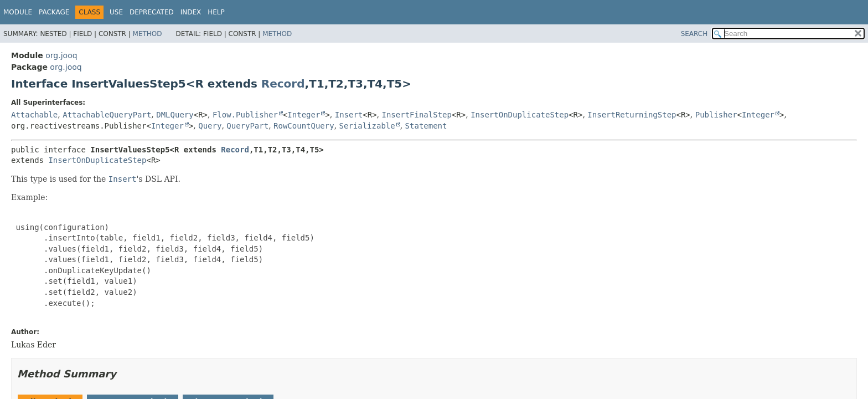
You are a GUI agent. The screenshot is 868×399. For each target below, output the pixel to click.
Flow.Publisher (245, 115)
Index (191, 12)
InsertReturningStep (632, 115)
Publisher (716, 115)
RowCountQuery (304, 126)
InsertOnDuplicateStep (520, 115)
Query (210, 126)
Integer (304, 115)
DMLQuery (175, 115)
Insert (349, 115)
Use (116, 12)
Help (216, 12)
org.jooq (61, 55)
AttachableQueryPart (107, 115)
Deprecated (152, 12)
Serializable (367, 126)
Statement (426, 126)
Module (18, 12)
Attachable (34, 115)
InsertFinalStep (417, 115)
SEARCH (694, 34)
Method (148, 34)
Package (54, 12)
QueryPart (247, 126)
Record (283, 84)
